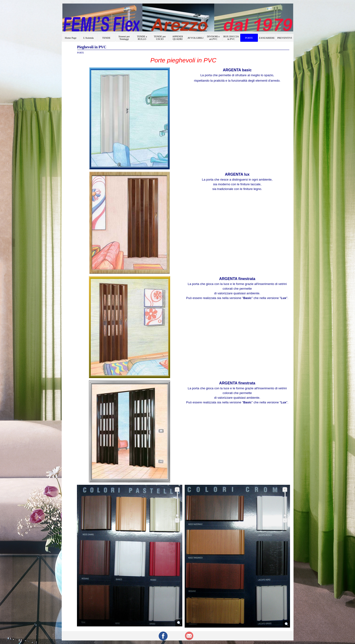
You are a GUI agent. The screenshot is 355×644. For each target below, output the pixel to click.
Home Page (71, 38)
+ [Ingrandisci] (177, 489)
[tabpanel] (183, 60)
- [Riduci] (177, 520)
